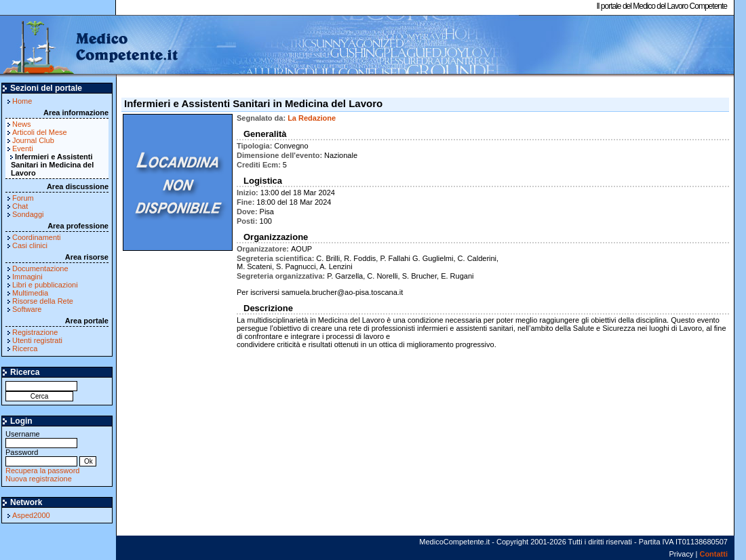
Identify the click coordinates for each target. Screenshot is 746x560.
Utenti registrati (37, 340)
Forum (23, 198)
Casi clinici (30, 245)
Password (41, 457)
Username (41, 438)
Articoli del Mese (40, 132)
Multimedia (30, 293)
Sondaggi (28, 214)
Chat (20, 206)
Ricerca (25, 348)
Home (22, 101)
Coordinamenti (37, 237)
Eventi (23, 148)
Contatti (713, 554)
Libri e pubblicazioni (45, 285)
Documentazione (40, 268)
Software (27, 309)
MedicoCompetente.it (90, 46)
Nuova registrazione (39, 479)
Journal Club (33, 140)
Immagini (27, 277)
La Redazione (312, 118)
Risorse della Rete (43, 301)
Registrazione (35, 332)
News (22, 124)
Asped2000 (31, 515)
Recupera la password (42, 471)
